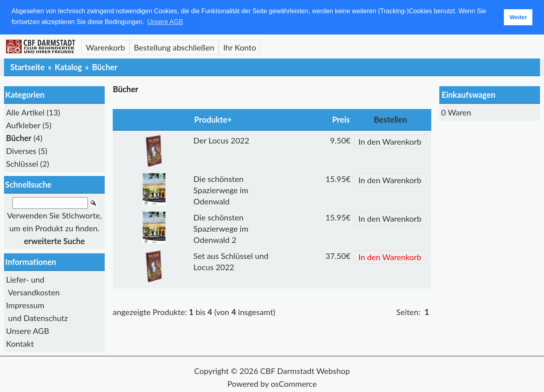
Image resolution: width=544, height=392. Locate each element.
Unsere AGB (27, 331)
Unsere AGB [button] (165, 22)
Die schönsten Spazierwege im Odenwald (221, 190)
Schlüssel (22, 163)
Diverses (21, 150)
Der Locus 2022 (221, 140)
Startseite (28, 67)
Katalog (68, 67)
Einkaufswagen (469, 94)
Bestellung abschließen (174, 47)
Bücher (105, 67)
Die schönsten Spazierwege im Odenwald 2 (221, 228)
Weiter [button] (518, 17)
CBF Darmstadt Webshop (305, 371)
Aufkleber (23, 125)
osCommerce (294, 384)
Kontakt (20, 344)
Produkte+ (213, 119)
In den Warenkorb (390, 141)
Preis (341, 119)
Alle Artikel (25, 112)
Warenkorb (106, 47)
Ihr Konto (240, 47)
